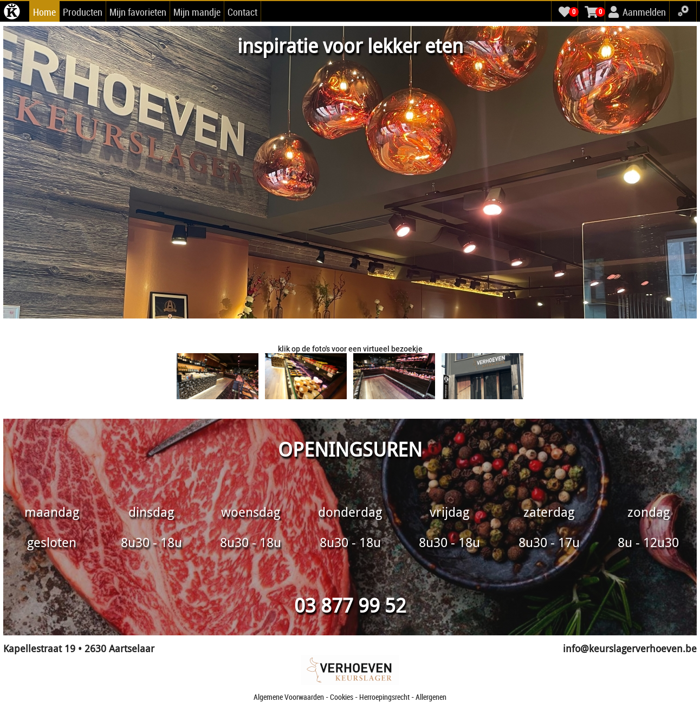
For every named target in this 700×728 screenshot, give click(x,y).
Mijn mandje (197, 12)
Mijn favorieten (138, 12)
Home (44, 12)
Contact (242, 12)
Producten (83, 12)
